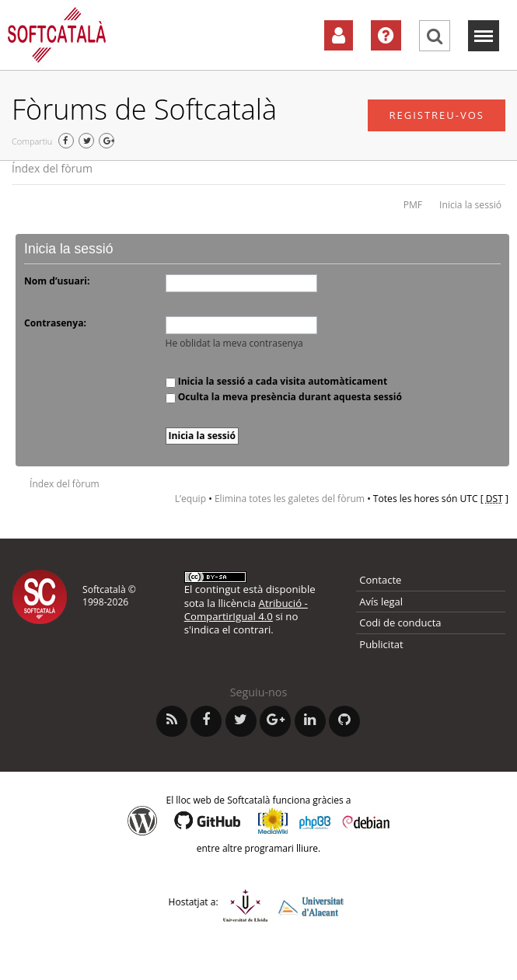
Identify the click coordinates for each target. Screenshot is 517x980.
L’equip (190, 499)
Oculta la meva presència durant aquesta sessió (284, 397)
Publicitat (381, 644)
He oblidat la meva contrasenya (234, 343)
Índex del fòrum (52, 168)
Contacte (380, 580)
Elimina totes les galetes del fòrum (290, 499)
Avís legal (381, 602)
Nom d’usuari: (57, 281)
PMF (413, 205)
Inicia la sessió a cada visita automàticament (277, 381)
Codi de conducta (400, 623)
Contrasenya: (55, 323)
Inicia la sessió (470, 205)
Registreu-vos (437, 115)
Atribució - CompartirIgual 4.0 (246, 610)
